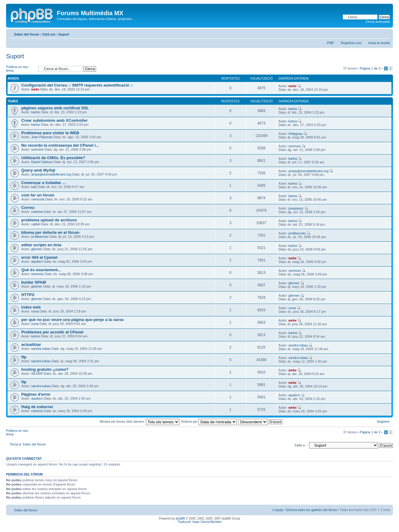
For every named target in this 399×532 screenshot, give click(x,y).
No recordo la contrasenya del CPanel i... (60, 145)
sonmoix (37, 149)
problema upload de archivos (49, 220)
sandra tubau (41, 349)
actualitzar (31, 344)
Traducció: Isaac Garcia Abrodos (199, 522)
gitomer (37, 249)
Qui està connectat (24, 459)
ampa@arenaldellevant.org (51, 174)
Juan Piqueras (42, 137)
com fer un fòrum (38, 195)
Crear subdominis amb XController (54, 120)
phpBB (180, 518)
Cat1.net (49, 34)
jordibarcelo (40, 237)
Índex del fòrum (27, 34)
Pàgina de (370, 68)
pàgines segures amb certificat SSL (55, 108)
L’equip (278, 510)
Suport (64, 34)
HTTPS (28, 295)
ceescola (38, 199)
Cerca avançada (378, 22)
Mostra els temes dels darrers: (140, 421)
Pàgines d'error (36, 394)
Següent (383, 421)
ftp (24, 357)
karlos (35, 112)
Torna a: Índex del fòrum (28, 444)
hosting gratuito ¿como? (45, 369)
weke (35, 89)
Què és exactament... (41, 270)
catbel (35, 224)
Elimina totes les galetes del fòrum (312, 510)
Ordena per (209, 421)
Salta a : (301, 445)
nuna (35, 311)
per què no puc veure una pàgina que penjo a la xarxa (72, 320)
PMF (330, 43)
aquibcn (37, 261)
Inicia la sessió (379, 43)
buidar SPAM (34, 282)
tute (34, 187)
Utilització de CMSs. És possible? (53, 158)
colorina (37, 212)
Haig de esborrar (37, 407)
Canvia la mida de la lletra (385, 33)
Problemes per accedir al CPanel (52, 332)
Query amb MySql (38, 170)
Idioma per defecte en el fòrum (50, 232)
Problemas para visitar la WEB (50, 133)
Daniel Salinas (42, 162)
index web (31, 307)
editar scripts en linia (41, 245)
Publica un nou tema (21, 69)
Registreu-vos (351, 43)
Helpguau (296, 134)
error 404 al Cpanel (39, 257)
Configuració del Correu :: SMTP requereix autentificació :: (77, 85)
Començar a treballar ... (43, 183)
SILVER (37, 373)
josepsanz (296, 208)
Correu (28, 208)
